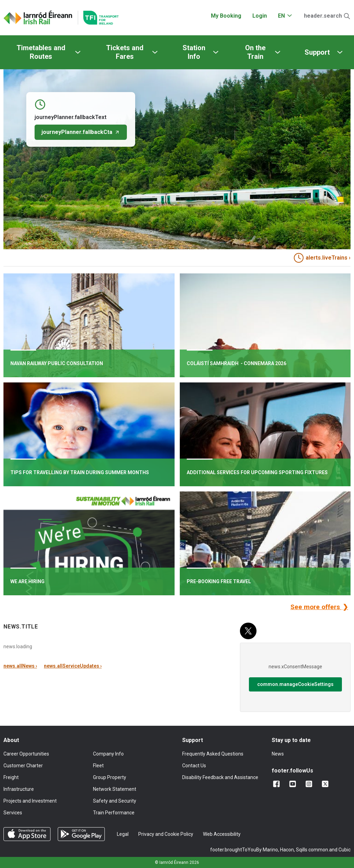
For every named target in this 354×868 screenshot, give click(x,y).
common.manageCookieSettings (295, 684)
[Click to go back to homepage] (38, 18)
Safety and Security (115, 801)
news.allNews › (20, 666)
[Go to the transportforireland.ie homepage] (98, 18)
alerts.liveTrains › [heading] (322, 258)
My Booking (226, 16)
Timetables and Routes (41, 52)
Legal (123, 834)
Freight (11, 777)
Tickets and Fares (125, 52)
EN (281, 16)
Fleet (98, 766)
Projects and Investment (30, 801)
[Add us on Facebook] (278, 784)
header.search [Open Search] (323, 16)
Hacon (287, 850)
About (11, 740)
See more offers (316, 607)
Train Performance (114, 813)
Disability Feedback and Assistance (220, 777)
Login (260, 16)
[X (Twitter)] (248, 631)
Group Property (110, 777)
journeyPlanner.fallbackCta (81, 132)
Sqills (302, 850)
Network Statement (115, 789)
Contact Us (194, 766)
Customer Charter (23, 766)
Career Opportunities (26, 754)
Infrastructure (19, 789)
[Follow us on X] (327, 784)
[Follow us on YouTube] (294, 784)
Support (317, 52)
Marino (270, 850)
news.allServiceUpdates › (73, 666)
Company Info (108, 754)
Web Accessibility (222, 834)
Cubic (344, 850)
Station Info (194, 52)
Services (13, 813)
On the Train (255, 52)
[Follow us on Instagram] (310, 784)
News (278, 754)
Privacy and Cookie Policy (166, 834)
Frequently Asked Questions (213, 754)
